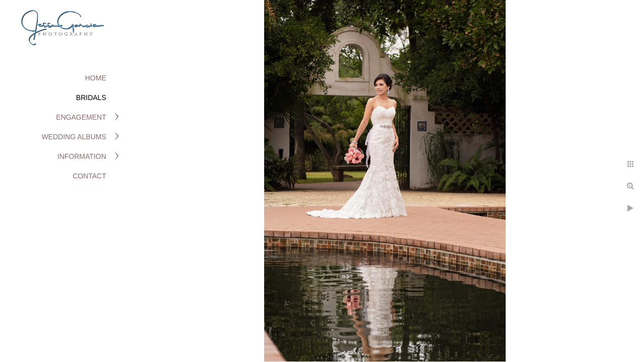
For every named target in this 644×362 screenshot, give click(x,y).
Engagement (81, 117)
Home (96, 78)
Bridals (91, 98)
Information (82, 156)
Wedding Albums (74, 137)
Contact (89, 176)
